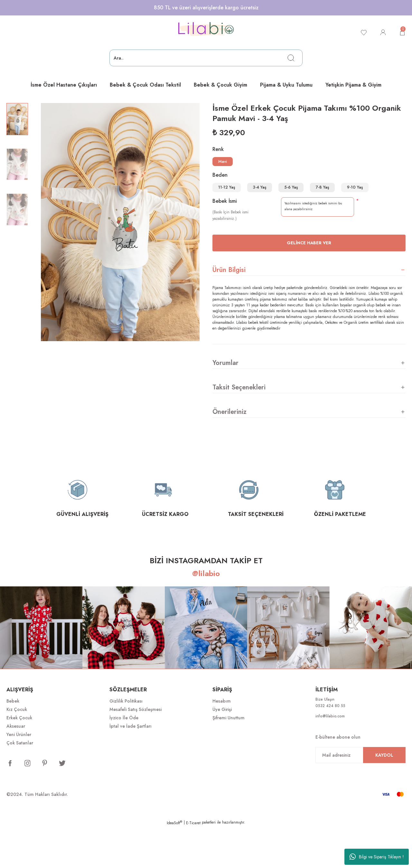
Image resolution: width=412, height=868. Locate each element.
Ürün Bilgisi (229, 310)
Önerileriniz (229, 452)
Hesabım (222, 742)
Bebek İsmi (225, 242)
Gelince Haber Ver (309, 284)
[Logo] (206, 29)
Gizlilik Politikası (126, 742)
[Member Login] (381, 33)
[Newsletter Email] (360, 798)
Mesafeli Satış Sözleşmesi (136, 750)
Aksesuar (16, 767)
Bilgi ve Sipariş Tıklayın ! (377, 857)
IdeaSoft (174, 863)
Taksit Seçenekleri (239, 428)
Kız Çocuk (17, 750)
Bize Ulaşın (327, 741)
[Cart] (402, 33)
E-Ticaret (193, 863)
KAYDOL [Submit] (384, 798)
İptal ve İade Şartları (131, 767)
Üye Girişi (222, 750)
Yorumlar (225, 403)
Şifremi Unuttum (229, 759)
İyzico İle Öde (124, 759)
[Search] (206, 58)
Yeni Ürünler (19, 775)
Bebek (13, 742)
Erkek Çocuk (19, 759)
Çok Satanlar (20, 784)
